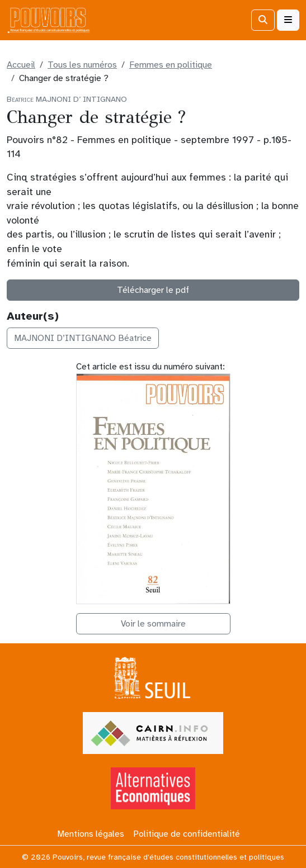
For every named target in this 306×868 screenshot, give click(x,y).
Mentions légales (91, 834)
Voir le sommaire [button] (153, 624)
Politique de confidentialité (187, 834)
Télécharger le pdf (153, 290)
